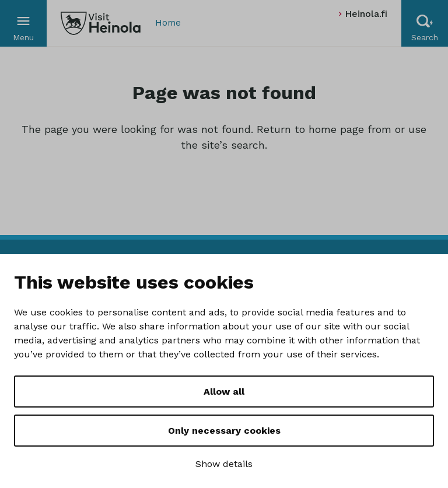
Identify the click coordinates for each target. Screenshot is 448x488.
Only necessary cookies (224, 431)
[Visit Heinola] (101, 23)
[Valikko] (23, 23)
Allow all (224, 392)
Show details (224, 464)
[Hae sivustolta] (425, 23)
